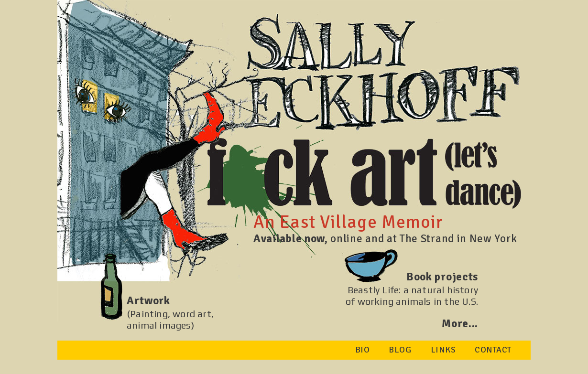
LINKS (443, 350)
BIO (363, 350)
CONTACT (493, 350)
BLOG (400, 350)
